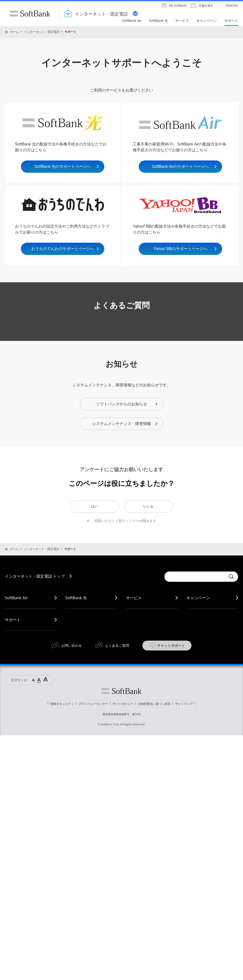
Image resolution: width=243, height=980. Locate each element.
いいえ (148, 506)
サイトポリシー (123, 704)
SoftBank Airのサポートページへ (185, 166)
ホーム (14, 32)
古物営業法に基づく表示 (154, 704)
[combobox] (195, 577)
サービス (134, 598)
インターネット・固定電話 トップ (35, 576)
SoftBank (30, 14)
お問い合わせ (72, 645)
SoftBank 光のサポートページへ (67, 166)
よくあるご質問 (117, 645)
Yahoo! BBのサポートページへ (185, 249)
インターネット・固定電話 (42, 32)
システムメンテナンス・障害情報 (125, 424)
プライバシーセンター (93, 704)
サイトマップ (184, 704)
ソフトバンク (121, 691)
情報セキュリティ (62, 704)
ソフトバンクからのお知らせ (127, 404)
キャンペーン (198, 598)
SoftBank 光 (76, 598)
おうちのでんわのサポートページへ (65, 249)
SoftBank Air (16, 598)
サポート (13, 620)
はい (94, 506)
